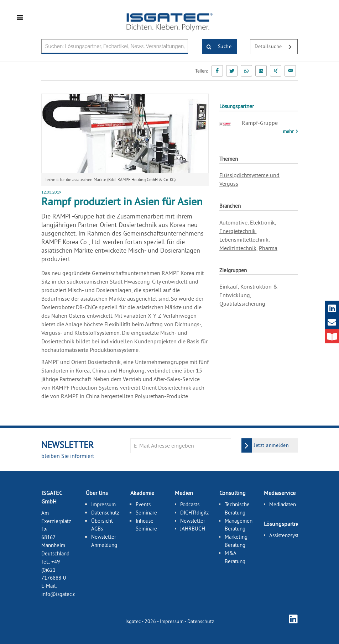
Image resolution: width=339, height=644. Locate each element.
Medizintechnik (238, 248)
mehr (289, 131)
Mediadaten (283, 504)
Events (143, 504)
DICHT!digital (195, 512)
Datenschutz (105, 512)
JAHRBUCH (193, 529)
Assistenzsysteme (289, 535)
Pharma (268, 248)
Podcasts (190, 504)
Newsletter (193, 520)
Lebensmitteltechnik (244, 239)
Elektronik (262, 222)
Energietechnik (238, 231)
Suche (217, 47)
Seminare (146, 512)
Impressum (103, 504)
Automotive (233, 222)
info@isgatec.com (62, 594)
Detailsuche (276, 47)
